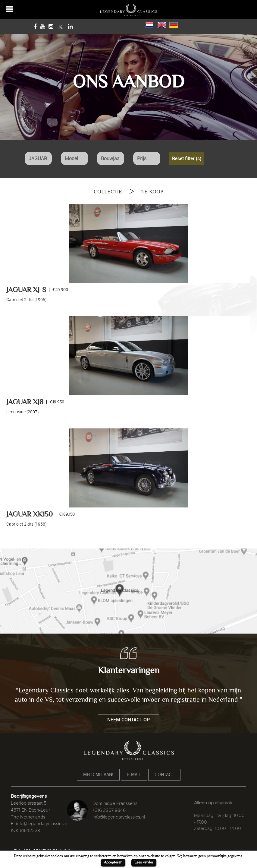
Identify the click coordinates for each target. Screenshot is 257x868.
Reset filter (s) (187, 158)
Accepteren (113, 862)
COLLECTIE (108, 192)
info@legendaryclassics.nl (42, 824)
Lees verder (144, 862)
